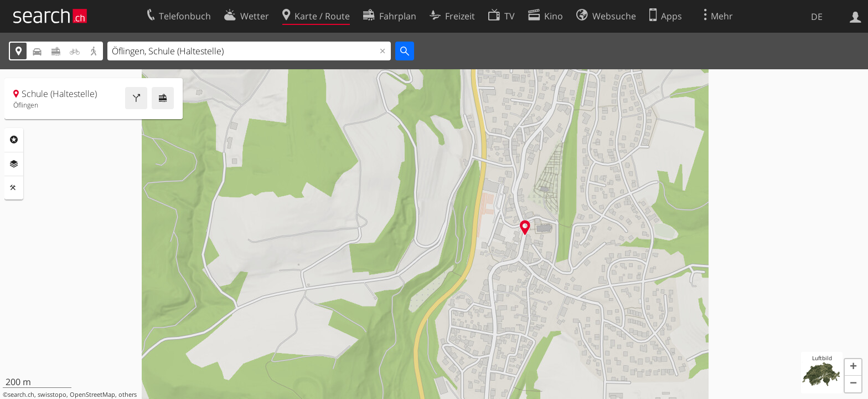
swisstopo (52, 395)
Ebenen (14, 164)
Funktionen (14, 188)
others (128, 395)
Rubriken (14, 140)
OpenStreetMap (92, 395)
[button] (853, 367)
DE (817, 17)
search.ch (21, 395)
